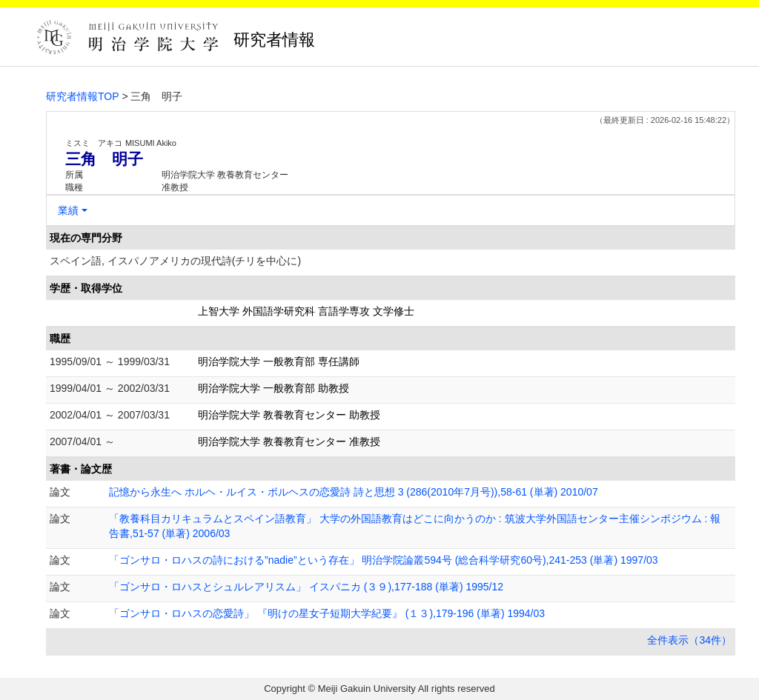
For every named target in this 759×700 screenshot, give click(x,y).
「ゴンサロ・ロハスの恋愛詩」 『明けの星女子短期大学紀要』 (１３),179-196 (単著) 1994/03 (327, 613)
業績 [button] (68, 210)
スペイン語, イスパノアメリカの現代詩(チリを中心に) (175, 261)
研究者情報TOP (83, 96)
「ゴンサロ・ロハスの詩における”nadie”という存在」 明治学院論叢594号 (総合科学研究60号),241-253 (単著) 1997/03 (384, 560)
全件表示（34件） (689, 640)
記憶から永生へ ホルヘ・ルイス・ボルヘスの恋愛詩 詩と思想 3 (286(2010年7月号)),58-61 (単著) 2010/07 (354, 492)
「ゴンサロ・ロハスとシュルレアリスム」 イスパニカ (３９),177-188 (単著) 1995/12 (306, 587)
